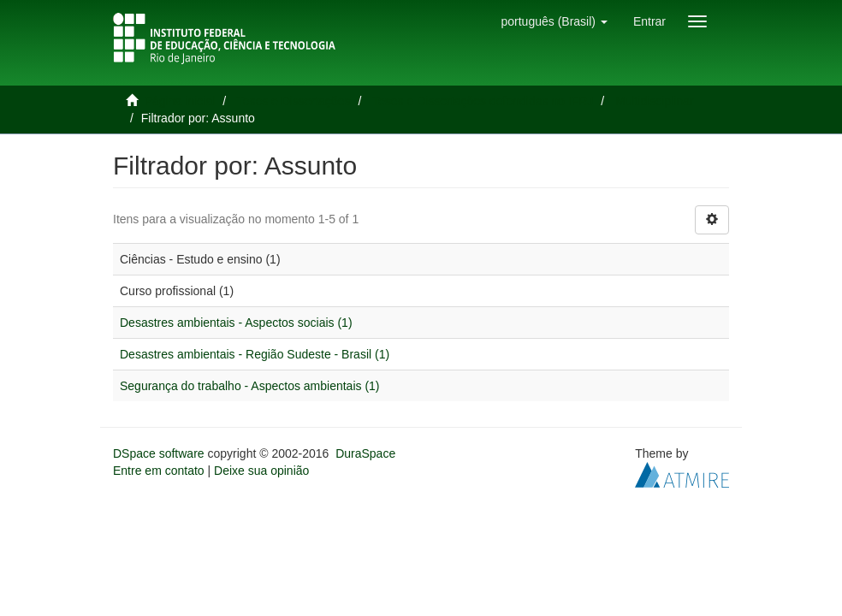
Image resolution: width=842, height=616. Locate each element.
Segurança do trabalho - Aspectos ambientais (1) (250, 386)
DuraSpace (365, 453)
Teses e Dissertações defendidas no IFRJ (483, 101)
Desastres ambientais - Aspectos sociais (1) (236, 323)
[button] (554, 21)
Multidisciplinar (655, 101)
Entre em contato (159, 471)
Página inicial (180, 101)
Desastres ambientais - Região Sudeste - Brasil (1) (255, 354)
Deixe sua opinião (261, 471)
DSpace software (159, 453)
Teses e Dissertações (294, 101)
